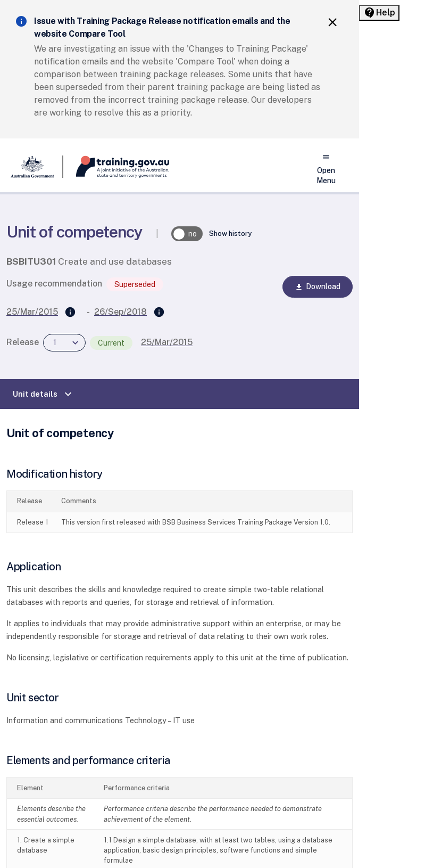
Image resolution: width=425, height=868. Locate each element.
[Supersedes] (70, 313)
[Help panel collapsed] (379, 13)
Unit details (44, 394)
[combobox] (64, 343)
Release (23, 342)
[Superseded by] (159, 313)
